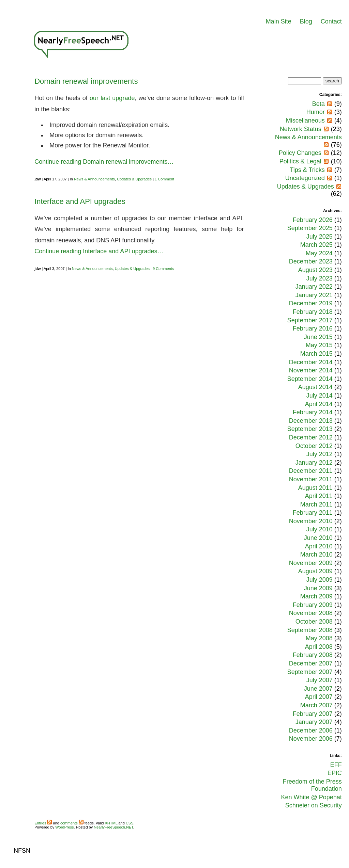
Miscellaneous (305, 120)
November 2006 (311, 739)
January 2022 (314, 287)
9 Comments (163, 269)
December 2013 (311, 421)
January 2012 (314, 463)
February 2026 (313, 220)
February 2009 (313, 605)
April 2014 (319, 404)
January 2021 (314, 295)
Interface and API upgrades (80, 201)
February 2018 (313, 312)
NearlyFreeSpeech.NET (113, 827)
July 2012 (320, 454)
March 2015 (316, 354)
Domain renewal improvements (86, 81)
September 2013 (310, 429)
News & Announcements (94, 179)
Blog (306, 21)
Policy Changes (300, 153)
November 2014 (311, 370)
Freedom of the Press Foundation (312, 785)
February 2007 (313, 714)
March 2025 (316, 245)
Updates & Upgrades (134, 179)
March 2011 (316, 504)
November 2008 (311, 613)
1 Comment (164, 179)
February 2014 (313, 412)
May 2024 (319, 253)
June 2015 (318, 337)
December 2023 (311, 261)
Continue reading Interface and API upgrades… (99, 251)
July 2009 (320, 580)
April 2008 (319, 647)
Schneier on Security (314, 805)
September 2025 (310, 228)
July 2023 (320, 278)
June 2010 (318, 538)
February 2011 (313, 513)
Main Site (279, 21)
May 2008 (319, 638)
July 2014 (320, 396)
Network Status (301, 129)
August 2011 (315, 488)
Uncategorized (305, 178)
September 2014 (310, 379)
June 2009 (318, 588)
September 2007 (310, 672)
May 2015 (319, 345)
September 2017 (310, 320)
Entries (43, 823)
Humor (316, 112)
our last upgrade (112, 98)
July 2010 (320, 529)
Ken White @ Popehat (311, 797)
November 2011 (311, 479)
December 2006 (311, 730)
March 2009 (316, 596)
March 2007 (316, 705)
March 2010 (316, 554)
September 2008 (310, 630)
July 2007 (320, 680)
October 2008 (314, 622)
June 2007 (318, 689)
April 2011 (319, 496)
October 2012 (314, 446)
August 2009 (315, 571)
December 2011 (311, 471)
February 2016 (313, 328)
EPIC (335, 773)
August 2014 (315, 387)
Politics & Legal (300, 161)
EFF (336, 765)
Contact (331, 21)
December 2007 (311, 663)
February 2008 (313, 655)
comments (72, 823)
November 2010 (311, 521)
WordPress (64, 827)
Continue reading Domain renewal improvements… (104, 162)
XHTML (111, 823)
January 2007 (314, 722)
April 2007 (319, 697)
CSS (130, 823)
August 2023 (315, 270)
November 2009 (311, 563)
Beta (318, 104)
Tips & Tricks (307, 170)
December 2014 (311, 362)
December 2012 (311, 437)
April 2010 (319, 546)
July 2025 (320, 237)
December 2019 (311, 303)
